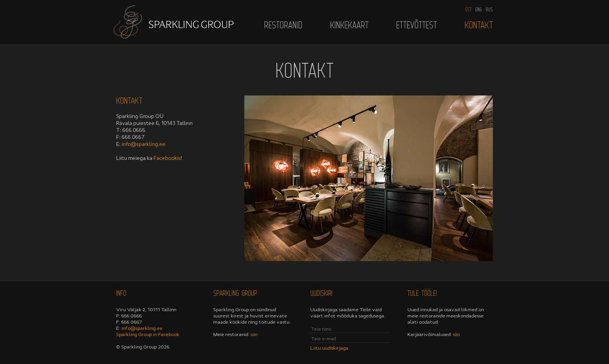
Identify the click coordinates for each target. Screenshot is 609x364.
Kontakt (479, 25)
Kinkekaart (349, 25)
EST (468, 9)
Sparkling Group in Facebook (148, 335)
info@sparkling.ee (144, 144)
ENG (479, 9)
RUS (489, 9)
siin (254, 335)
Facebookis (167, 158)
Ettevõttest (417, 25)
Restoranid (283, 25)
